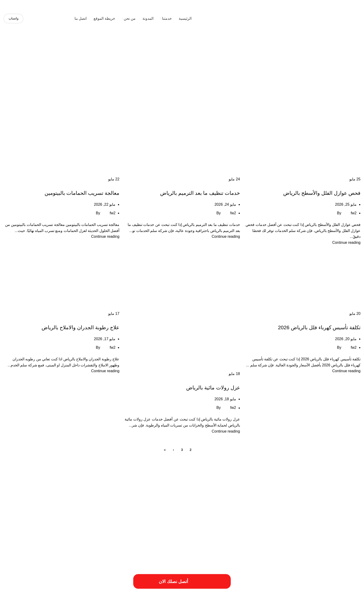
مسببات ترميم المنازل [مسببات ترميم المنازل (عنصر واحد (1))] (25, 521)
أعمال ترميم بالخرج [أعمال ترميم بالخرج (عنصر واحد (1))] (259, 494)
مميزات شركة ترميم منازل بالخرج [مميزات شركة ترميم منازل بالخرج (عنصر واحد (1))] (133, 527)
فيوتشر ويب (13, 588)
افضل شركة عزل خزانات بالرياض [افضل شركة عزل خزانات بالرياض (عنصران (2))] (209, 510)
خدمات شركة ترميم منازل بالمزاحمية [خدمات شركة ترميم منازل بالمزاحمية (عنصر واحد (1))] (306, 521)
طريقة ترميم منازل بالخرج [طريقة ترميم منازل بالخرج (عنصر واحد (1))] (154, 521)
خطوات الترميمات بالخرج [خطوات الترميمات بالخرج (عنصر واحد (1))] (235, 521)
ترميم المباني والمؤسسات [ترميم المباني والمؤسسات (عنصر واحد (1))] (147, 512)
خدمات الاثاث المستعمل (344, 185)
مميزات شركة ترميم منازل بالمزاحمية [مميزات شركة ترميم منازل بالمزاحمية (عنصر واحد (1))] (94, 527)
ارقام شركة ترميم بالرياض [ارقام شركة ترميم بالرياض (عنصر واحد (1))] (217, 502)
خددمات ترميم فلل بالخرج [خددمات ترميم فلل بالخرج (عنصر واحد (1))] (117, 512)
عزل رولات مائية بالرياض (213, 388)
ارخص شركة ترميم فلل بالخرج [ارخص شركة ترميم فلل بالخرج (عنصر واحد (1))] (104, 494)
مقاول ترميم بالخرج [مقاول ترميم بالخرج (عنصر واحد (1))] (325, 527)
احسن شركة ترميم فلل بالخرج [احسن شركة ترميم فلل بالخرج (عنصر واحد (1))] (168, 494)
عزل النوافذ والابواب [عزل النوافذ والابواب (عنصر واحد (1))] (127, 521)
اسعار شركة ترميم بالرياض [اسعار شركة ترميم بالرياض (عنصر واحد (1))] (158, 502)
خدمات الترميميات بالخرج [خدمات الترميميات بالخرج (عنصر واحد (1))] (89, 512)
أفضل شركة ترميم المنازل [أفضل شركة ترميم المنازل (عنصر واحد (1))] (200, 494)
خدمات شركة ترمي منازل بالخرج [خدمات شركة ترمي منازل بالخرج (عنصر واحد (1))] (268, 521)
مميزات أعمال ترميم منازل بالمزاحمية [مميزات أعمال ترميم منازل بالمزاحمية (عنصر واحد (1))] (266, 527)
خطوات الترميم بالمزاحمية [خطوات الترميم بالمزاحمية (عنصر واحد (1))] (206, 521)
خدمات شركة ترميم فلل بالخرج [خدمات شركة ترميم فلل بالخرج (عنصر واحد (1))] (344, 521)
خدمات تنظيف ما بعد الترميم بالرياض (200, 193)
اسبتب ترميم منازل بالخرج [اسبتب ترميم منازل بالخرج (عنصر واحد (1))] (188, 502)
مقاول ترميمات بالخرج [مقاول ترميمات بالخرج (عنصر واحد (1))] (349, 527)
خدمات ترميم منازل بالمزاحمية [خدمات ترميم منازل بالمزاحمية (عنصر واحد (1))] (57, 512)
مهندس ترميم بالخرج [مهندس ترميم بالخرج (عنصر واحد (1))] (62, 527)
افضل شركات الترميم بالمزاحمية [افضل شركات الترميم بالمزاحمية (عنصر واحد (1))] (125, 502)
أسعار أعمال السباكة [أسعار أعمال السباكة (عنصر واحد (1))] (326, 494)
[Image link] (50, 562)
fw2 (354, 213)
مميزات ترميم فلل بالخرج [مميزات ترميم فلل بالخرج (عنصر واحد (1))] (204, 527)
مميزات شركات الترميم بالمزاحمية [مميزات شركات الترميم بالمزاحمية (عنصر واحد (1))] (171, 527)
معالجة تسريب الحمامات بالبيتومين (82, 193)
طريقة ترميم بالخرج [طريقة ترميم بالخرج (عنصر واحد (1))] (180, 521)
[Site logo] (331, 18)
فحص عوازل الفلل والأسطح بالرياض (322, 193)
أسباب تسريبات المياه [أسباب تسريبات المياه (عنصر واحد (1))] (349, 494)
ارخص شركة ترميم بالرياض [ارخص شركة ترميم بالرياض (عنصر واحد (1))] (136, 494)
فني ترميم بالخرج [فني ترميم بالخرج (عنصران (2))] (90, 520)
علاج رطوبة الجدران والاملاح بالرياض (80, 327)
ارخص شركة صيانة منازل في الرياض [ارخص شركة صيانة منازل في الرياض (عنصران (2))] (309, 501)
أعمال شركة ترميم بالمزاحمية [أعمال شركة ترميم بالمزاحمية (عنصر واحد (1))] (231, 494)
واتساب (13, 18)
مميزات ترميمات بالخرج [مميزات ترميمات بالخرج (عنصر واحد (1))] (232, 527)
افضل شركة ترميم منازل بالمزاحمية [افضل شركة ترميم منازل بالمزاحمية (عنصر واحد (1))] (88, 502)
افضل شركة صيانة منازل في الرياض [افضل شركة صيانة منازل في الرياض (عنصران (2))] (310, 510)
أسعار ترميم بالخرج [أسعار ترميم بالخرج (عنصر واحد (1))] (281, 494)
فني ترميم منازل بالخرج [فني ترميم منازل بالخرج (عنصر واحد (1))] (51, 521)
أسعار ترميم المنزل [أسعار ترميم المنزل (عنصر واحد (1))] (303, 494)
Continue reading (346, 243)
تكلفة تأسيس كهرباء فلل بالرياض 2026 (319, 327)
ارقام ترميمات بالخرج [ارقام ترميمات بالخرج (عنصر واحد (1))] (244, 502)
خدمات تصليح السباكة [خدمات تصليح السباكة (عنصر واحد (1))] (28, 512)
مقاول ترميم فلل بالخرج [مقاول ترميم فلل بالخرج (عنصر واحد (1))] (300, 527)
